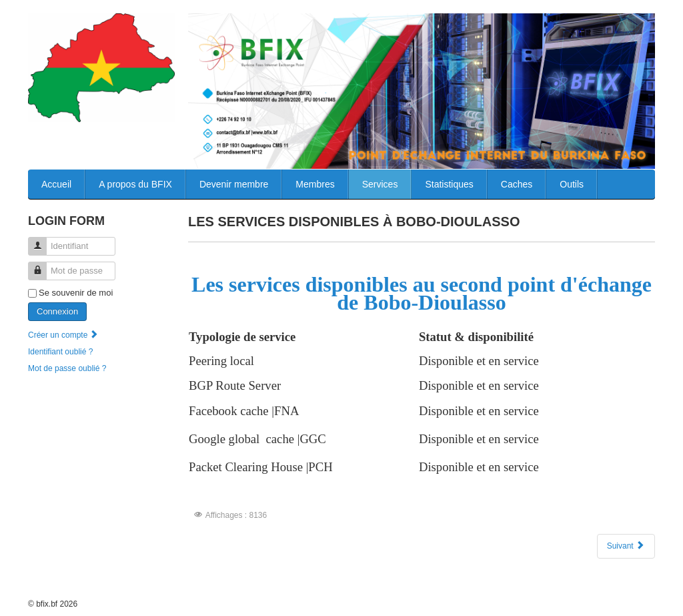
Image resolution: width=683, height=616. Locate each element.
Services (380, 184)
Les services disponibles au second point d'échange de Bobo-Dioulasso (422, 293)
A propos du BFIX (135, 184)
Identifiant (42, 241)
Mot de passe (42, 265)
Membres (315, 184)
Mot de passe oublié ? (67, 368)
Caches (517, 184)
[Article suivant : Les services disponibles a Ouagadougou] (626, 546)
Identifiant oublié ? (60, 352)
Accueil (56, 184)
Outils (572, 184)
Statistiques (449, 184)
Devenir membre (234, 184)
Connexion (57, 311)
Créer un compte (64, 335)
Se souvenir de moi (76, 293)
